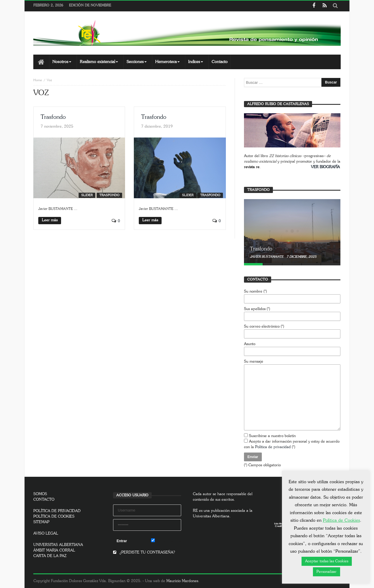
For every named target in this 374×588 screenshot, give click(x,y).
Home (38, 80)
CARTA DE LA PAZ (50, 556)
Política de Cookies (341, 520)
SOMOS (40, 494)
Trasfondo (53, 117)
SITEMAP (41, 522)
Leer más (50, 220)
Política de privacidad (273, 447)
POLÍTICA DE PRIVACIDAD (57, 511)
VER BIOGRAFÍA (325, 167)
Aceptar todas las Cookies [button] (327, 561)
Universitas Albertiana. (212, 516)
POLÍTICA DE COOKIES (54, 517)
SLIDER (87, 195)
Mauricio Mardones (182, 581)
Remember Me (166, 541)
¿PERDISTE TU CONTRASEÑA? (144, 553)
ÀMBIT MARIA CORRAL (54, 550)
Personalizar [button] (327, 572)
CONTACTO (44, 500)
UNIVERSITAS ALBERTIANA (58, 545)
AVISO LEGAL (46, 534)
